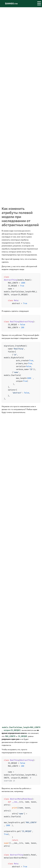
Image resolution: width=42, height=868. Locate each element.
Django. (11, 4)
